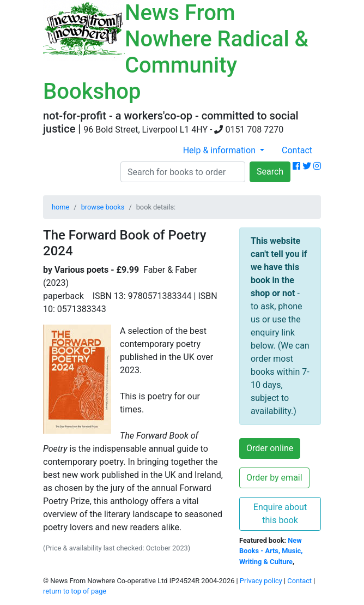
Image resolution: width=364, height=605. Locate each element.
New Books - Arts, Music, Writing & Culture (271, 551)
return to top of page (75, 591)
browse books (103, 207)
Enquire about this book (280, 514)
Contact (297, 150)
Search (270, 172)
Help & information (220, 150)
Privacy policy (261, 581)
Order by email (274, 478)
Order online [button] (270, 448)
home (60, 207)
